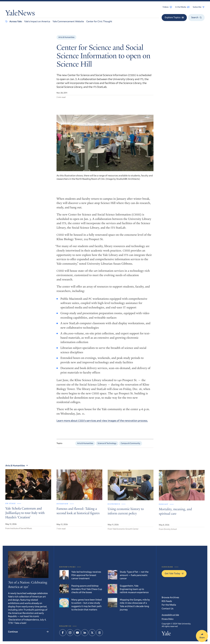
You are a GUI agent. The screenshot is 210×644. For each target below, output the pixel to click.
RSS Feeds (167, 601)
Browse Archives (170, 597)
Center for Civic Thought (99, 21)
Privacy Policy (168, 619)
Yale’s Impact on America (37, 21)
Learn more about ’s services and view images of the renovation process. (102, 423)
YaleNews (20, 14)
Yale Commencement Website (68, 21)
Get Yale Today (174, 573)
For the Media (169, 605)
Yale (166, 634)
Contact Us (168, 608)
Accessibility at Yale (170, 615)
